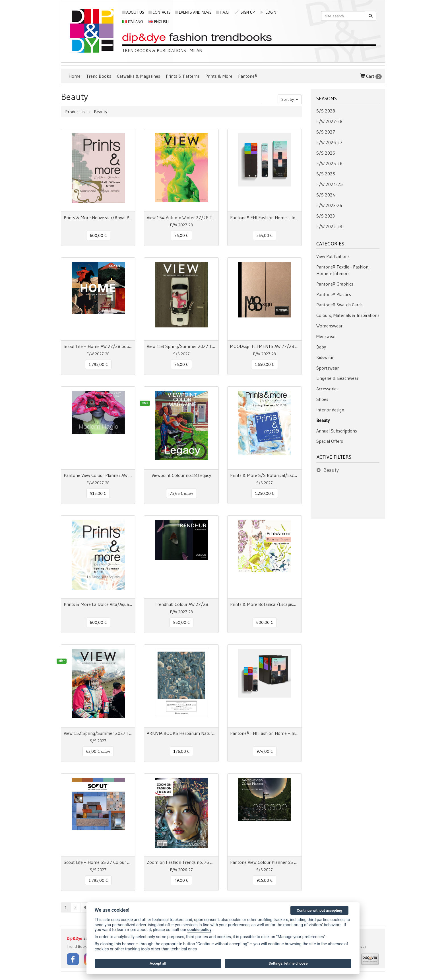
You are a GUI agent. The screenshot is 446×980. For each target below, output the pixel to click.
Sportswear (328, 368)
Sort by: (290, 99)
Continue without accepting (319, 910)
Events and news (193, 12)
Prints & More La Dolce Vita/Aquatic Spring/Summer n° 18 (98, 604)
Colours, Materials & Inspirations (348, 315)
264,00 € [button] (265, 235)
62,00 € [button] (98, 751)
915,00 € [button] (98, 493)
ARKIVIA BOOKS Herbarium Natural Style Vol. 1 (181, 733)
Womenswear (329, 326)
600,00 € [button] (98, 235)
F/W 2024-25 (330, 184)
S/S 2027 (326, 132)
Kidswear (325, 357)
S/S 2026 (326, 153)
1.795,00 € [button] (98, 364)
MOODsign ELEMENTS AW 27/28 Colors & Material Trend (265, 346)
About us (133, 12)
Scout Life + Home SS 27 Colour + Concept (98, 862)
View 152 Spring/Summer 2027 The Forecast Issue (98, 733)
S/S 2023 (326, 216)
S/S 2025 (326, 174)
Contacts (160, 12)
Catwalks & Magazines (139, 76)
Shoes (322, 399)
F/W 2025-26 (329, 163)
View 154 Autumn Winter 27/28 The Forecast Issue (181, 218)
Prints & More (219, 76)
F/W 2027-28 (329, 121)
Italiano (133, 22)
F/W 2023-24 (329, 205)
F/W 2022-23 (329, 226)
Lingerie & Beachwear (337, 378)
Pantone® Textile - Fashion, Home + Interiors (343, 270)
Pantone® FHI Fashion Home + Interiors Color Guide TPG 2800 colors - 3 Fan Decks (265, 218)
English (159, 22)
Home (75, 76)
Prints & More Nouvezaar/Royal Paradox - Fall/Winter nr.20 (98, 218)
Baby (321, 347)
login (268, 12)
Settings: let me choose (288, 963)
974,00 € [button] (265, 751)
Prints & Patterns (183, 76)
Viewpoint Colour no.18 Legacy (181, 475)
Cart (371, 76)
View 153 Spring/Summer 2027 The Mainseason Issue (181, 346)
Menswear (326, 336)
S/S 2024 (326, 195)
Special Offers (330, 441)
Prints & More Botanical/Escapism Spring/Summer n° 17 (265, 604)
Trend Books (99, 76)
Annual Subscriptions (337, 431)
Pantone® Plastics (334, 294)
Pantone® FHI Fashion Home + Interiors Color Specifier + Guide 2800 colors (265, 733)
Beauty (323, 420)
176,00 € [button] (181, 751)
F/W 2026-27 (329, 142)
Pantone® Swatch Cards (339, 305)
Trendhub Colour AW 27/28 (181, 604)
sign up (245, 12)
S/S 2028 (326, 111)
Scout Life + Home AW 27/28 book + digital (98, 346)
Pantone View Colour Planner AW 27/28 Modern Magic (98, 475)
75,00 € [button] (181, 235)
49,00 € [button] (181, 880)
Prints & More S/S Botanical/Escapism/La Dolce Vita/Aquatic (265, 475)
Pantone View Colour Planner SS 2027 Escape (265, 862)
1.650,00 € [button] (265, 364)
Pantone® (248, 76)
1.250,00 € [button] (265, 493)
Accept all (158, 963)
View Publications (333, 256)
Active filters (334, 457)
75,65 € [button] (181, 493)
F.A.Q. (223, 12)
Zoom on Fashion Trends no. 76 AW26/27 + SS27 (181, 862)
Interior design (330, 410)
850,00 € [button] (181, 622)
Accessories (327, 389)
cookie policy (200, 930)
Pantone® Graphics (335, 284)
